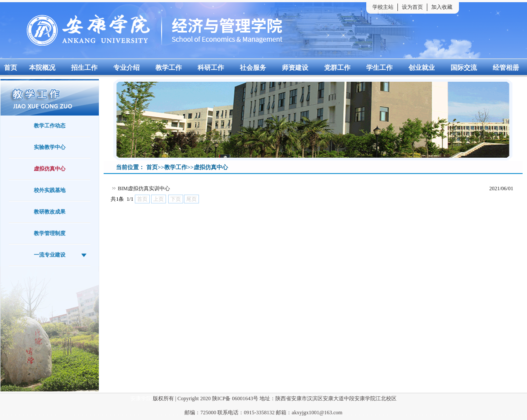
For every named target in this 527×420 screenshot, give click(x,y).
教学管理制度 (50, 233)
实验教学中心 (50, 147)
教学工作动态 (50, 126)
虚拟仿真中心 (50, 169)
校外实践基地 (50, 190)
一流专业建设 (50, 255)
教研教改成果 (50, 212)
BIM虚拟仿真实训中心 (144, 188)
